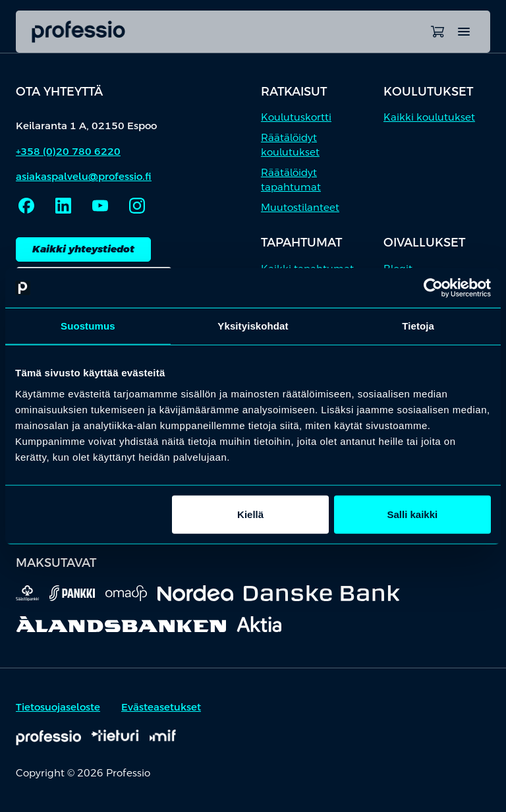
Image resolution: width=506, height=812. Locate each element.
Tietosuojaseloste (58, 707)
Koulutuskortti (296, 117)
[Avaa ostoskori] (437, 32)
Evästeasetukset (161, 707)
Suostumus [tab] (88, 326)
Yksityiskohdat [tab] (253, 326)
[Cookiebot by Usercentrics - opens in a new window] (433, 288)
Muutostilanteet (300, 207)
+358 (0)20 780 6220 (68, 151)
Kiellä (250, 514)
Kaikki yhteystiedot (83, 249)
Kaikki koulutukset (429, 117)
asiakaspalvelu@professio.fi (84, 176)
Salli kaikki (413, 514)
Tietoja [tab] (418, 326)
